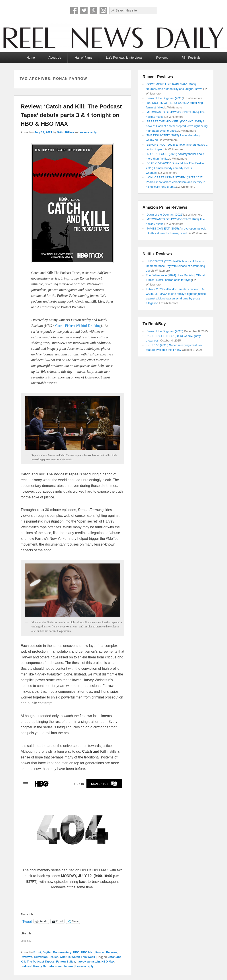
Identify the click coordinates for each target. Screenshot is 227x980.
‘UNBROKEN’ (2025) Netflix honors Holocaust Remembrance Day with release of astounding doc (175, 266)
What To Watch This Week (77, 957)
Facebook (74, 10)
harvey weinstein (88, 962)
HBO (76, 952)
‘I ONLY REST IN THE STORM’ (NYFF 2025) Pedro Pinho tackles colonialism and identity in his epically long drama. (175, 182)
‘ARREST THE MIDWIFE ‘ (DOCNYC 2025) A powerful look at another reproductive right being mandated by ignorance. (177, 126)
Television (41, 957)
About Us (55, 58)
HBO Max (87, 952)
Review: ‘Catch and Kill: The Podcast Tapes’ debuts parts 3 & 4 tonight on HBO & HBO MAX (71, 115)
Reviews (162, 58)
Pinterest (94, 10)
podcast (26, 966)
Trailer (54, 957)
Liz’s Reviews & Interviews (124, 58)
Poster (100, 952)
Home (31, 58)
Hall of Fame (83, 58)
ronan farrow (64, 966)
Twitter (84, 10)
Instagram (103, 10)
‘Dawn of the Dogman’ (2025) (165, 98)
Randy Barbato (43, 966)
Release (111, 952)
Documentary (62, 952)
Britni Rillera (65, 132)
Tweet (27, 921)
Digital (47, 952)
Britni (37, 952)
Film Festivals (191, 58)
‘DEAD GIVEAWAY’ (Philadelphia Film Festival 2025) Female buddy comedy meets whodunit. (176, 168)
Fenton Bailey (66, 962)
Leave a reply (88, 132)
